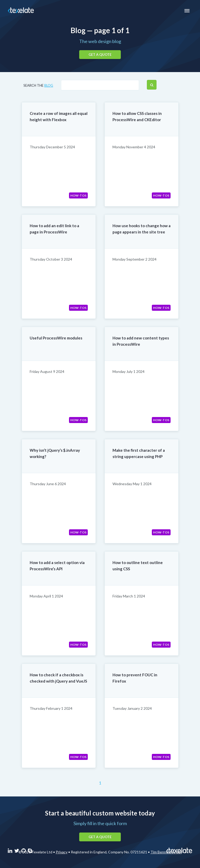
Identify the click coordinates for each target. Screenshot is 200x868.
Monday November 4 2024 (134, 147)
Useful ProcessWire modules (56, 338)
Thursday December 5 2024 (52, 147)
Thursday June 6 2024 (48, 484)
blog (49, 85)
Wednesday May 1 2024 (132, 484)
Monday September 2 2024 (135, 259)
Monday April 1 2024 (46, 596)
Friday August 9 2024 (47, 371)
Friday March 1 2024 (129, 596)
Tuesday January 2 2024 (132, 708)
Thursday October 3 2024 (51, 259)
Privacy (62, 852)
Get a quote (100, 55)
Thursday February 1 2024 (51, 708)
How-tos (78, 195)
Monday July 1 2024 (129, 371)
